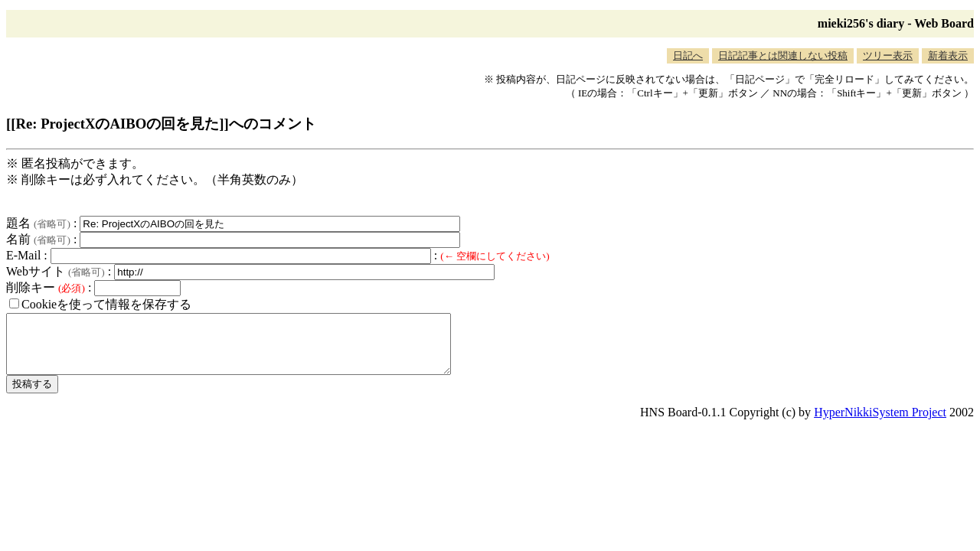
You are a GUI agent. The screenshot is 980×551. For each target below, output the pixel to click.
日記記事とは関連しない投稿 (783, 55)
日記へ (688, 55)
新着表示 (948, 55)
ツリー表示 (888, 55)
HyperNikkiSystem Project (880, 424)
